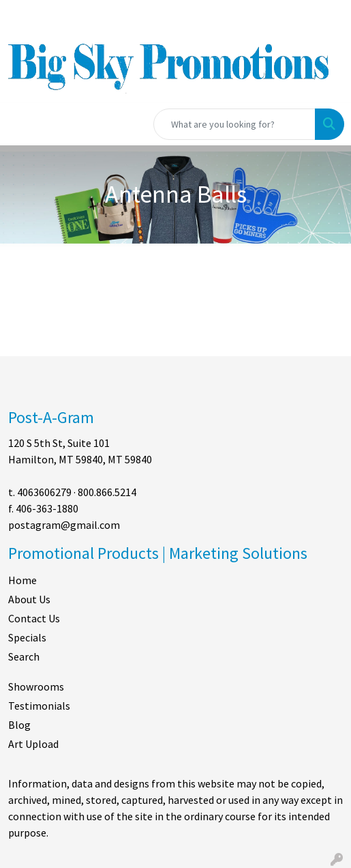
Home (22, 580)
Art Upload (33, 744)
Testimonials (39, 706)
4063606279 (44, 492)
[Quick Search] (234, 124)
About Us (29, 599)
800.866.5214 (107, 492)
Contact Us (34, 618)
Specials (27, 637)
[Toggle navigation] (21, 124)
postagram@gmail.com (64, 525)
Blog (19, 725)
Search (24, 656)
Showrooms (36, 686)
